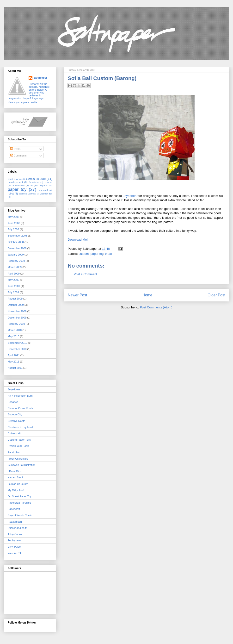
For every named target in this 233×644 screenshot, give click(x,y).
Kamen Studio (16, 477)
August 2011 (15, 368)
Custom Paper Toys (19, 440)
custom (84, 254)
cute (43, 179)
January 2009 (16, 255)
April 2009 (14, 274)
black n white (15, 179)
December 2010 (17, 349)
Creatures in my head (20, 427)
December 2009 (17, 318)
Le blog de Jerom (18, 484)
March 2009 (15, 267)
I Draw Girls (15, 471)
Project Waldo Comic (20, 515)
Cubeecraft (14, 433)
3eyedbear (130, 196)
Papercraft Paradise (19, 503)
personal (43, 190)
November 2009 (17, 311)
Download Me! (78, 240)
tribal (108, 254)
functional (34, 182)
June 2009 (14, 286)
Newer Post (77, 295)
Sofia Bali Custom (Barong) (102, 78)
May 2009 (13, 280)
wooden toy (46, 194)
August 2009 (15, 299)
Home (147, 295)
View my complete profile (22, 102)
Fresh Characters (18, 459)
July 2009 (13, 292)
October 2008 (16, 242)
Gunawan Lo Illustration (22, 465)
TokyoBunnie (15, 534)
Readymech (15, 522)
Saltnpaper (40, 78)
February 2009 (16, 261)
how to (49, 182)
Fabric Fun (14, 452)
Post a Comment (85, 274)
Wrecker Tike (15, 553)
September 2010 (17, 343)
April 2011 (14, 355)
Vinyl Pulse (14, 547)
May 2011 (13, 362)
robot (11, 194)
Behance (13, 402)
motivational (18, 185)
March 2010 (15, 330)
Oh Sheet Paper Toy (20, 496)
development (15, 182)
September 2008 (17, 236)
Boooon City (15, 414)
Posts (15, 149)
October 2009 (16, 305)
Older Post (216, 295)
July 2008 (13, 229)
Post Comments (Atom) (156, 307)
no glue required (39, 185)
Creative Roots (16, 421)
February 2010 (16, 324)
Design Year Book (18, 446)
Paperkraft (14, 509)
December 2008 (17, 248)
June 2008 (14, 223)
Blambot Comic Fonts (20, 408)
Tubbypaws (14, 540)
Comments (18, 156)
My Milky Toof (16, 490)
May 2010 (13, 336)
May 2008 (13, 217)
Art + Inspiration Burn (20, 396)
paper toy (97, 254)
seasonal (23, 194)
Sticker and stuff (17, 528)
